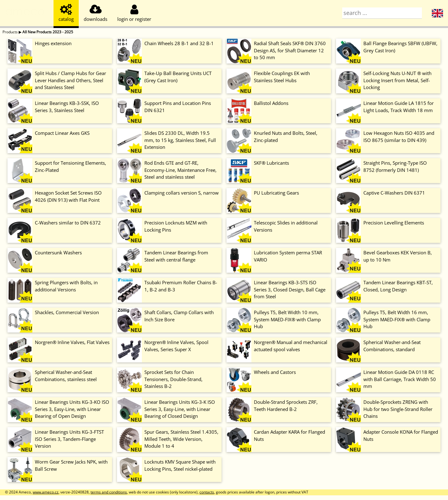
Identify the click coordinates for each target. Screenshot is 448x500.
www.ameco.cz (46, 492)
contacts (207, 492)
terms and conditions (109, 492)
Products (10, 32)
